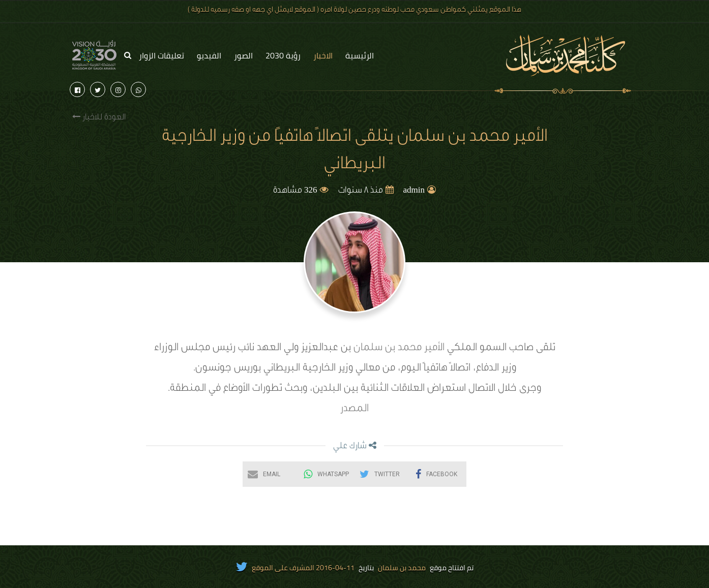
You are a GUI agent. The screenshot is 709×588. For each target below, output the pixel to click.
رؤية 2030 (283, 55)
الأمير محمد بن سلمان (399, 349)
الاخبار (323, 55)
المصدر (355, 410)
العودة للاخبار (99, 117)
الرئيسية (360, 55)
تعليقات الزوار (161, 55)
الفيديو (209, 55)
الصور (243, 55)
